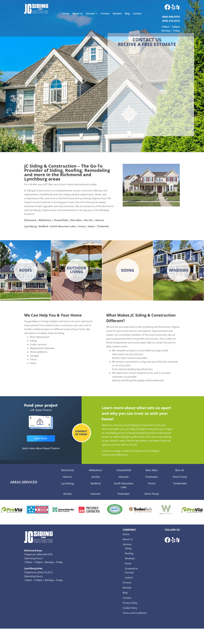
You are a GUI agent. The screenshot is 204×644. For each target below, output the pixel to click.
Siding (128, 548)
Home (66, 14)
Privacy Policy (130, 603)
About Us (77, 14)
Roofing (129, 553)
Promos (105, 14)
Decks (128, 563)
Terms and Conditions (135, 613)
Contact (137, 14)
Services (90, 14)
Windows (130, 558)
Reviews (117, 14)
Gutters (129, 578)
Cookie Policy (130, 608)
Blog (127, 14)
